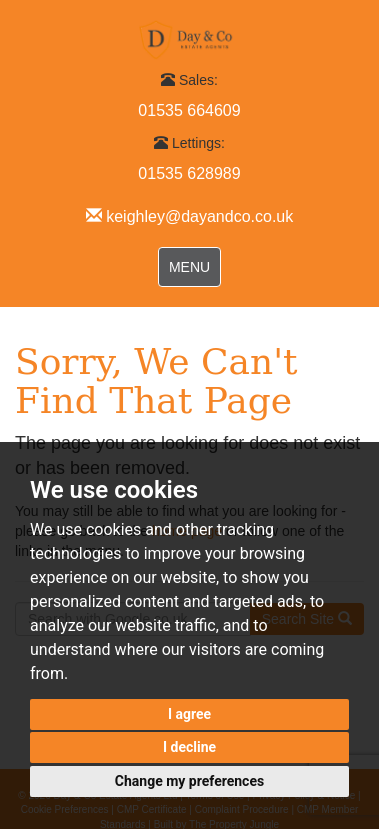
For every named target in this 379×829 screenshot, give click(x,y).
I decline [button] (189, 747)
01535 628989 (189, 173)
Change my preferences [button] (189, 781)
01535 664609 (189, 110)
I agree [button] (189, 714)
